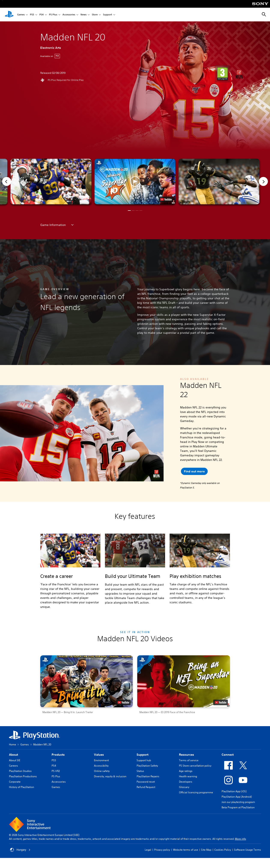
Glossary (184, 787)
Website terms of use (186, 850)
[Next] (263, 181)
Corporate (15, 782)
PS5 (32, 15)
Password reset (146, 782)
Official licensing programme (196, 792)
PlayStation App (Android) (237, 797)
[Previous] (7, 181)
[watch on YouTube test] (166, 199)
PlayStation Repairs (148, 776)
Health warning (188, 776)
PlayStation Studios (20, 771)
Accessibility (101, 766)
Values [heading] (99, 755)
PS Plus (53, 15)
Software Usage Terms (248, 850)
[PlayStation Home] (9, 15)
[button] (135, 182)
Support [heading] (142, 755)
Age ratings (186, 771)
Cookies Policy (223, 850)
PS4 (42, 15)
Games (21, 15)
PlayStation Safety (147, 766)
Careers (13, 766)
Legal (148, 850)
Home (13, 744)
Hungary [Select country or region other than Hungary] (20, 850)
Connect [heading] (228, 755)
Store (95, 15)
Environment (101, 760)
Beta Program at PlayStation (238, 807)
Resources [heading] (186, 755)
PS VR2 (56, 771)
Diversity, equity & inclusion (110, 776)
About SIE (15, 760)
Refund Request (146, 787)
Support (107, 15)
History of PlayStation (22, 787)
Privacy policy (162, 850)
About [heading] (13, 755)
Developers (186, 782)
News (84, 15)
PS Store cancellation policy (195, 766)
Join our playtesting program (238, 802)
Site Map (206, 850)
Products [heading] (58, 755)
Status (140, 771)
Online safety (102, 771)
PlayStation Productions (23, 776)
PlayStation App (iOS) (234, 791)
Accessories (69, 15)
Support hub (144, 760)
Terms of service (189, 760)
